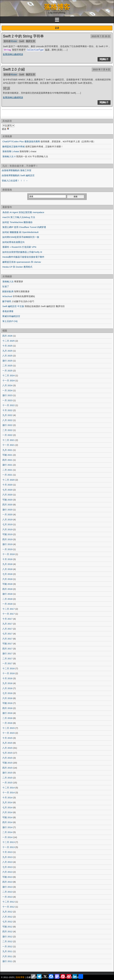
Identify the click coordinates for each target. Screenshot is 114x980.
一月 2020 (7, 514)
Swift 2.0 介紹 (14, 69)
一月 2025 (7, 371)
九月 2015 (7, 743)
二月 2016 (7, 718)
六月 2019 (7, 529)
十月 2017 (7, 619)
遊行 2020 (7, 510)
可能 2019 (7, 534)
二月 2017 (7, 658)
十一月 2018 (9, 554)
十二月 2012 (9, 902)
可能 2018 (7, 584)
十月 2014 (7, 798)
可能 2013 (7, 877)
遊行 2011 (7, 961)
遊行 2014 (7, 827)
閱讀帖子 (104, 59)
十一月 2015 (9, 733)
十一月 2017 (9, 614)
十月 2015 (7, 738)
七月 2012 (7, 922)
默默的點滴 (8, 291)
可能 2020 (7, 500)
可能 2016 (7, 703)
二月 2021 (7, 470)
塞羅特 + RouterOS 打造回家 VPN (19, 247)
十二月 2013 (9, 842)
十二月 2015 (9, 728)
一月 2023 (7, 400)
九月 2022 (7, 415)
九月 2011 (7, 951)
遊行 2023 (7, 395)
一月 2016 (7, 723)
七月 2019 (7, 524)
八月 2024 (7, 385)
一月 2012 (7, 946)
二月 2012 (7, 941)
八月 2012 (7, 917)
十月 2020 (7, 485)
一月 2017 (7, 663)
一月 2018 (7, 604)
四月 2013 (7, 882)
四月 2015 (7, 768)
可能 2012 (7, 927)
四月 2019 (7, 539)
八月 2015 (7, 748)
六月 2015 (7, 758)
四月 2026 (7, 336)
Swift (22, 41)
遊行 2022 (7, 425)
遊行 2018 (7, 594)
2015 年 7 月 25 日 (101, 36)
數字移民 (7, 301)
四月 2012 (7, 931)
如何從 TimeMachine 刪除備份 (17, 222)
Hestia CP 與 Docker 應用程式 (17, 267)
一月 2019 (7, 549)
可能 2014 (7, 817)
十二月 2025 (9, 341)
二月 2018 (7, 599)
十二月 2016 (9, 668)
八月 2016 (7, 688)
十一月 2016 (9, 673)
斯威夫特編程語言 (11, 316)
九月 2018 (7, 564)
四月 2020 (7, 505)
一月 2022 (7, 435)
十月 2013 (7, 852)
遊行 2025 (7, 361)
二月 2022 (7, 430)
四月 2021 (7, 460)
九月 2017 (7, 624)
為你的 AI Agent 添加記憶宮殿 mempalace (23, 212)
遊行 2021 (7, 465)
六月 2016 (7, 698)
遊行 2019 (7, 544)
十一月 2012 (9, 907)
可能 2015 (7, 763)
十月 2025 (7, 346)
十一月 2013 (9, 847)
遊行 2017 (7, 653)
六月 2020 (7, 495)
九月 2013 (7, 857)
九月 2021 (7, 450)
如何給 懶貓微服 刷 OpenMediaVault (20, 232)
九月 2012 (7, 912)
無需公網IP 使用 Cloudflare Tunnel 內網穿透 (24, 227)
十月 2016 (7, 678)
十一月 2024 (9, 380)
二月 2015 (7, 778)
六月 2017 (7, 639)
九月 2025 (7, 351)
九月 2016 (7, 683)
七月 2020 (7, 490)
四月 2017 (7, 649)
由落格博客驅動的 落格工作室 (17, 170)
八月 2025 (7, 356)
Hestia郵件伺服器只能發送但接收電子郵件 (23, 257)
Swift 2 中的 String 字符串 (23, 36)
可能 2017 (7, 644)
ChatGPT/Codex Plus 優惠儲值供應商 (21, 141)
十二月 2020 (9, 480)
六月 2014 (7, 812)
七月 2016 (7, 693)
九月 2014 (7, 802)
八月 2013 (7, 862)
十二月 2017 (9, 609)
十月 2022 (7, 410)
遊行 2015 (7, 773)
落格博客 (57, 7)
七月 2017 (7, 634)
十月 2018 (7, 559)
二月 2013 (7, 892)
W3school (7, 296)
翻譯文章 (31, 41)
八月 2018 (7, 569)
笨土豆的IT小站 (10, 321)
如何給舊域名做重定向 (14, 242)
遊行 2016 (7, 713)
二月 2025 (7, 366)
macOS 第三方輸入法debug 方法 (19, 217)
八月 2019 (7, 519)
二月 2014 (7, 832)
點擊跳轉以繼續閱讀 (13, 54)
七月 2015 (7, 753)
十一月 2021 (9, 445)
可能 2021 (7, 455)
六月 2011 (7, 956)
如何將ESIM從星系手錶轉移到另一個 (21, 237)
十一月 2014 (9, 792)
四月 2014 (7, 822)
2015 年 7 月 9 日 (101, 69)
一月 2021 (7, 475)
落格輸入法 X (9, 156)
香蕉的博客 (8, 311)
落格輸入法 (8, 281)
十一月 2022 (9, 405)
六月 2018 (7, 579)
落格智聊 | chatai (11, 151)
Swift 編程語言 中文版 (13, 306)
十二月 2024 (9, 375)
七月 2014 (7, 807)
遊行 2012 (7, 937)
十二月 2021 (9, 440)
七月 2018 (7, 574)
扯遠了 (6, 286)
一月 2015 (7, 783)
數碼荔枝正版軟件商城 (14, 146)
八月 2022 (7, 420)
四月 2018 (7, 589)
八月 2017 (7, 629)
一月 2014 (7, 837)
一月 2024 (7, 390)
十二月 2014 (9, 788)
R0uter (14, 41)
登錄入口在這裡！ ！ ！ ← (15, 181)
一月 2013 (7, 897)
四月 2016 (7, 708)
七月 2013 (7, 867)
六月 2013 (7, 872)
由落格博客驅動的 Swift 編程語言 (18, 175)
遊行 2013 (7, 887)
